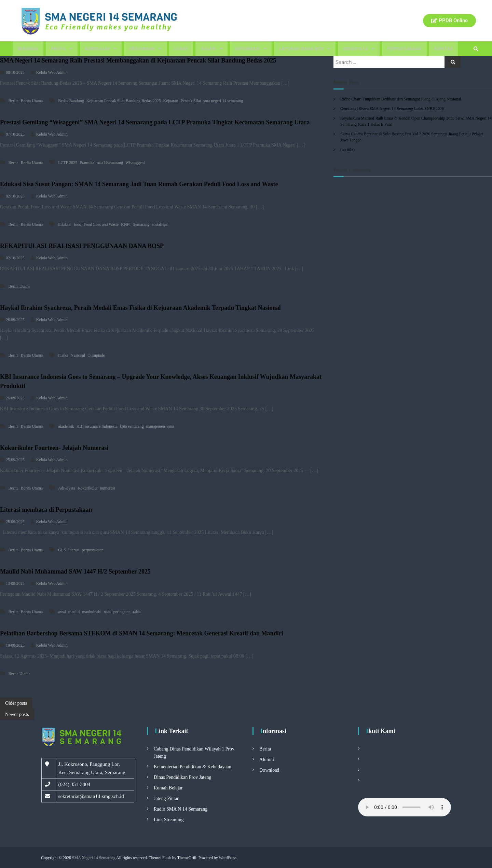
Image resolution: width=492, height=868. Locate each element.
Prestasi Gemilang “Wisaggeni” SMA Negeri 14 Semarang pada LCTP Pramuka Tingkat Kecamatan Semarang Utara (155, 122)
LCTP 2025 (68, 163)
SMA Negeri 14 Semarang (94, 858)
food (78, 224)
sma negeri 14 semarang (223, 101)
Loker (181, 49)
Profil (62, 49)
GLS (62, 550)
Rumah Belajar (168, 788)
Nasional (78, 355)
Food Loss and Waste (101, 224)
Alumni (267, 760)
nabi (107, 612)
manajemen (155, 426)
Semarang (141, 224)
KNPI (126, 224)
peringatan (122, 612)
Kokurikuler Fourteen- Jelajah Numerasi (54, 448)
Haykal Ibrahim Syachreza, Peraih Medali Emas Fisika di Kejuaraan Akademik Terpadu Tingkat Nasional (140, 308)
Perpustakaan (404, 49)
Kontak (443, 49)
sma (171, 426)
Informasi (251, 49)
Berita (13, 101)
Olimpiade (96, 355)
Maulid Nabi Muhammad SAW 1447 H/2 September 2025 (75, 571)
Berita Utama (32, 101)
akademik (66, 426)
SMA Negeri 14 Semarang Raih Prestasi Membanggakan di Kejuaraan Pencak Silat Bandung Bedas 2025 (138, 60)
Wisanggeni (135, 163)
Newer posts (17, 714)
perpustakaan (92, 550)
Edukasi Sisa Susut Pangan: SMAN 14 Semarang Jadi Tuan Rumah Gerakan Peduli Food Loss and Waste (139, 184)
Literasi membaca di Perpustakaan (46, 510)
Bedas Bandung (71, 101)
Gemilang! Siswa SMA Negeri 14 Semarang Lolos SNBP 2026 (392, 109)
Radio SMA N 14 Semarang (181, 809)
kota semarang (132, 426)
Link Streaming (169, 820)
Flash (167, 858)
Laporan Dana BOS (305, 49)
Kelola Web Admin (52, 72)
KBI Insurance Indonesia (97, 426)
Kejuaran (170, 101)
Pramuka (87, 163)
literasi (74, 550)
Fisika (63, 355)
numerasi (108, 488)
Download (269, 770)
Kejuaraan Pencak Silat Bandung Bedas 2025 (124, 101)
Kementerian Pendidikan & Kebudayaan (193, 767)
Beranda (28, 49)
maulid (74, 612)
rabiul (138, 612)
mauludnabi (92, 612)
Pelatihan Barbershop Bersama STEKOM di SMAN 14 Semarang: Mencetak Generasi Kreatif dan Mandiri (142, 633)
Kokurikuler (88, 488)
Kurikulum (101, 49)
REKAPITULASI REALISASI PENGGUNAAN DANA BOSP (82, 246)
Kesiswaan (145, 49)
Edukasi (65, 224)
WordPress (228, 858)
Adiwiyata (359, 49)
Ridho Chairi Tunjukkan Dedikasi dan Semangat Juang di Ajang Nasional (401, 99)
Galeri (211, 49)
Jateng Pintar (166, 798)
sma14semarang (110, 163)
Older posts (16, 703)
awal (62, 612)
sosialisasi (160, 224)
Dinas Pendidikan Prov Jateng (182, 777)
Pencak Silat (191, 101)
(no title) (347, 150)
